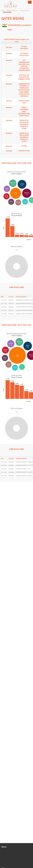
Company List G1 (25, 11)
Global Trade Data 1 (12, 11)
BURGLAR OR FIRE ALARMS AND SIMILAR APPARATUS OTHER (24, 124)
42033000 (9, 146)
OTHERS (24, 146)
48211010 (9, 101)
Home (3, 11)
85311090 (9, 120)
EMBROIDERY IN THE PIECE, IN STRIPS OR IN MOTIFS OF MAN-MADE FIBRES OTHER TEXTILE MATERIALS (24, 90)
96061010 (9, 108)
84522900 (9, 54)
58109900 (9, 84)
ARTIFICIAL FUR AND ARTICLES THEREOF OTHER (24, 77)
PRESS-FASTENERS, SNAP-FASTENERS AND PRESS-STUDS (24, 112)
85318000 (9, 133)
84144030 (9, 60)
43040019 (9, 75)
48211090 (9, 151)
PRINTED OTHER (24, 151)
